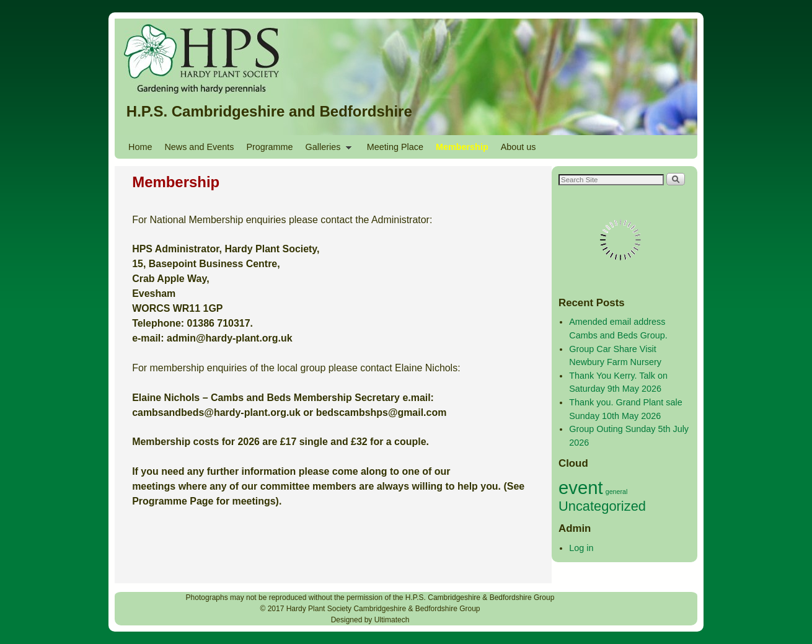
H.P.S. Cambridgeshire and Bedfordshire (269, 111)
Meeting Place (395, 147)
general (617, 492)
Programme (269, 147)
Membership (462, 147)
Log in (581, 548)
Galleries (325, 150)
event (581, 487)
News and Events (199, 147)
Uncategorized (602, 506)
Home (140, 147)
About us (519, 147)
